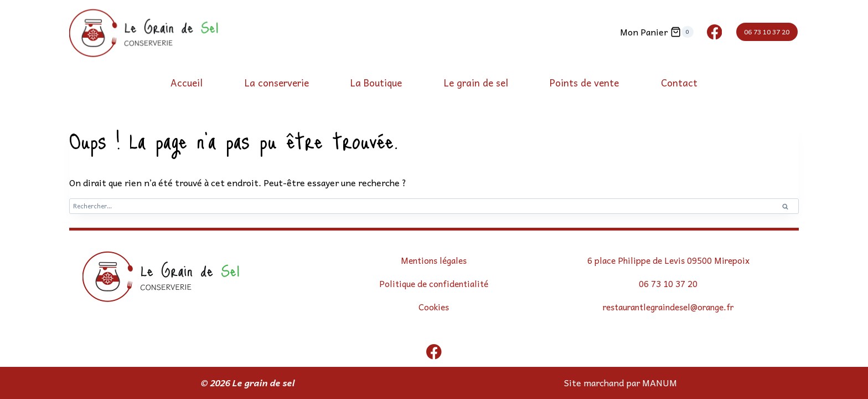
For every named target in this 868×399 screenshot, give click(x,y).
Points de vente (584, 83)
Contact (679, 83)
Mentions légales (434, 260)
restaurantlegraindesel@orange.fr (668, 306)
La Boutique (376, 83)
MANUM (660, 382)
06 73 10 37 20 (767, 32)
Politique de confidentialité (434, 283)
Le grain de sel (476, 83)
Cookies (434, 306)
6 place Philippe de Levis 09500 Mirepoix (668, 260)
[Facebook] (714, 32)
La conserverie (277, 83)
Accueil (187, 83)
